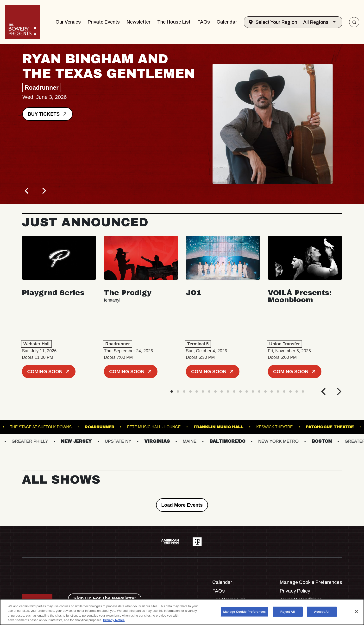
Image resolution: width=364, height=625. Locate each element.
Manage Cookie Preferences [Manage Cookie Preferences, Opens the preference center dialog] (244, 612)
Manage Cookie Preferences (311, 582)
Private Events (104, 22)
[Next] (44, 191)
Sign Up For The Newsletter (105, 598)
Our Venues (68, 22)
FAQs (204, 22)
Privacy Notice (114, 620)
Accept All (322, 612)
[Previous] (27, 191)
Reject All (288, 612)
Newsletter (138, 22)
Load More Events (182, 505)
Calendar (227, 22)
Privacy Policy (295, 591)
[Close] (356, 612)
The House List (174, 22)
